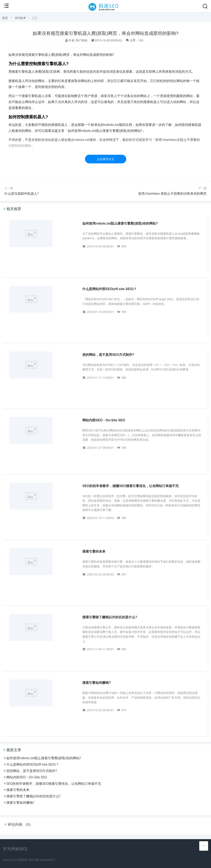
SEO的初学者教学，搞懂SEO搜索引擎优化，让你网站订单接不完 (131, 486)
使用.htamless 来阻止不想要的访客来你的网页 (172, 193)
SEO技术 (20, 18)
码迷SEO (23, 860)
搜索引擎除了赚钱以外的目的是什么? (110, 617)
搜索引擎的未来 (94, 551)
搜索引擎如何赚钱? (97, 683)
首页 (5, 18)
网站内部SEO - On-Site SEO (104, 420)
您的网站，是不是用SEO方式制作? (108, 355)
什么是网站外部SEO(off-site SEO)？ (110, 289)
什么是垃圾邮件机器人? (22, 193)
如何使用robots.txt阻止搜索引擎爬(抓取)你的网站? (120, 223)
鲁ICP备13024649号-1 (42, 860)
